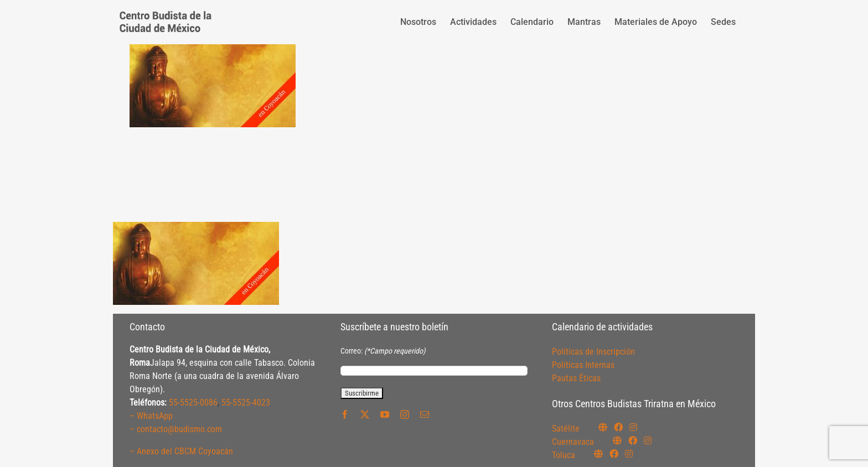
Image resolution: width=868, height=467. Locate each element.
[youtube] (385, 414)
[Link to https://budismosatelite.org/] (603, 427)
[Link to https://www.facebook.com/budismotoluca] (614, 454)
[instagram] (405, 414)
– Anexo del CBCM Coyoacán (181, 451)
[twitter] (365, 414)
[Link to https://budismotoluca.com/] (598, 454)
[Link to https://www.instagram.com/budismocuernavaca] (648, 440)
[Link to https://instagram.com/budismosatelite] (633, 427)
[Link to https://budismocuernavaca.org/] (617, 440)
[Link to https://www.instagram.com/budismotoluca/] (629, 454)
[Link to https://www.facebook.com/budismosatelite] (618, 427)
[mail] (425, 414)
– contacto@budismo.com (176, 429)
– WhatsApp (151, 416)
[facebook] (345, 414)
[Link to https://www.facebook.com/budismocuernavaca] (633, 440)
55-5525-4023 (246, 403)
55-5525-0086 (193, 403)
